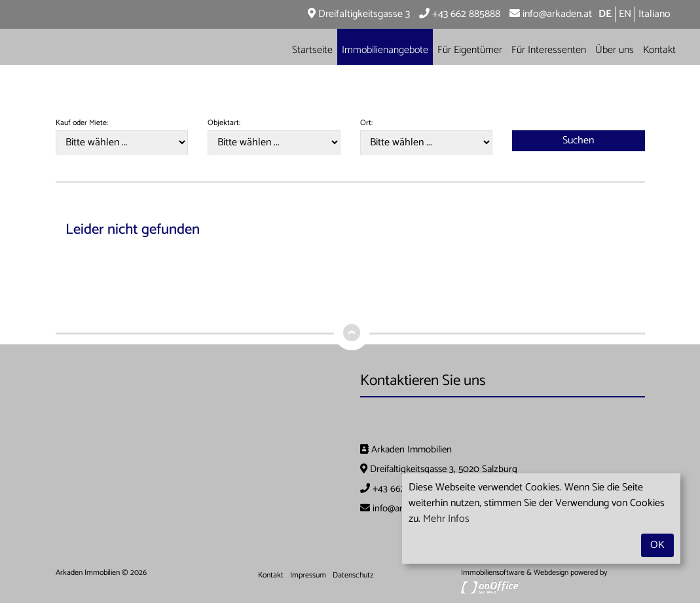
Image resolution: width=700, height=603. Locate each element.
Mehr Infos (446, 519)
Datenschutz (353, 575)
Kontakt (659, 50)
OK (657, 545)
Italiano (654, 14)
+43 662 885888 (460, 14)
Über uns (615, 50)
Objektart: (224, 123)
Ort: (366, 123)
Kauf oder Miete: (82, 123)
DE (605, 14)
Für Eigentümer (470, 50)
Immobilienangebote (385, 50)
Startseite (312, 50)
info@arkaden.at (551, 14)
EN (625, 14)
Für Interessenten (549, 50)
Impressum (308, 575)
